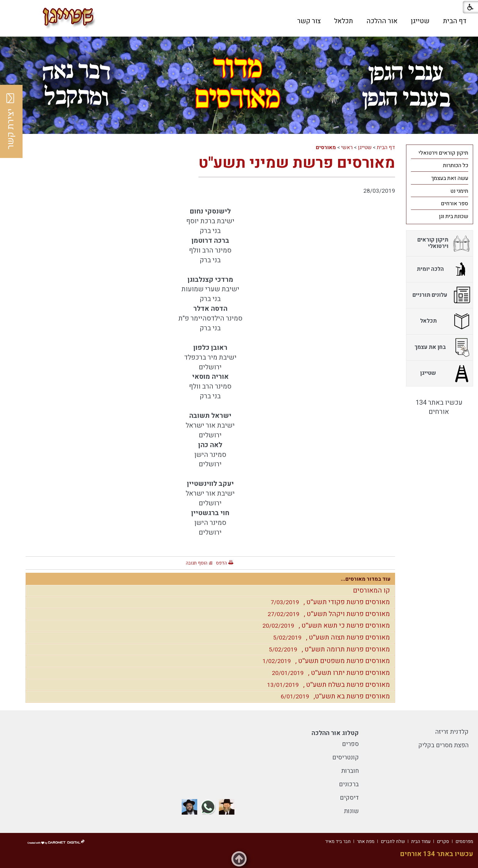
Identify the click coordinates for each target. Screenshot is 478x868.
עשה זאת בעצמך (450, 178)
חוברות (350, 771)
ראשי (347, 147)
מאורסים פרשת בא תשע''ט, (334, 696)
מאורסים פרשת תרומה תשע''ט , (328, 649)
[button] (138, 21)
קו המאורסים (371, 590)
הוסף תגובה (197, 563)
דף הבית (455, 21)
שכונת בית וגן (454, 216)
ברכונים (349, 784)
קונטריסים (346, 757)
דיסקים (349, 798)
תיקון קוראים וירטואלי (443, 153)
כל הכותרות (456, 165)
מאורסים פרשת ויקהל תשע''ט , (327, 614)
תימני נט (459, 191)
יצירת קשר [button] (11, 121)
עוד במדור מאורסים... (366, 579)
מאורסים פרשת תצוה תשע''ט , (330, 637)
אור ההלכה (382, 21)
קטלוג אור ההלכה (335, 733)
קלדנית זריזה (452, 732)
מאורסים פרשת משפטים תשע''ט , (325, 661)
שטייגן (420, 21)
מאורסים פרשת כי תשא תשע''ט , (325, 626)
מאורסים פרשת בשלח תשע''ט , (327, 685)
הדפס (221, 563)
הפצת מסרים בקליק (443, 745)
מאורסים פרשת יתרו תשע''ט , (329, 673)
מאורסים (326, 147)
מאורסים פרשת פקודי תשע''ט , (329, 602)
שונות (351, 811)
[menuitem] (455, 21)
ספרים (350, 744)
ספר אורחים (455, 204)
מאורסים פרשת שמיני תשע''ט (297, 163)
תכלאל (344, 21)
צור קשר (309, 21)
